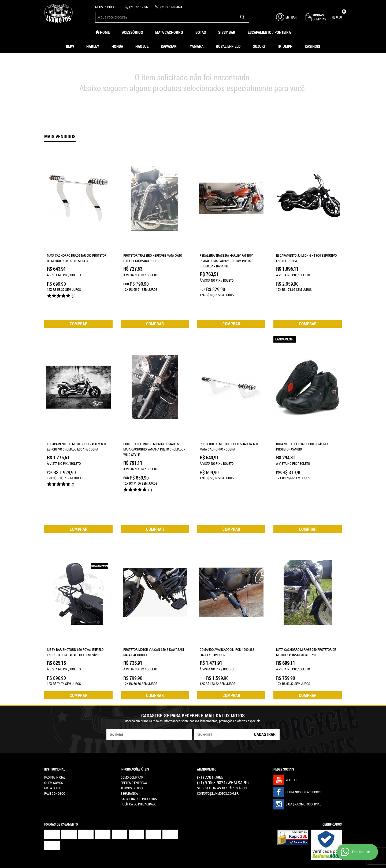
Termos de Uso (132, 745)
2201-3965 (139, 7)
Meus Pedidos (105, 7)
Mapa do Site (54, 745)
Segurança (129, 750)
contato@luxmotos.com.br (218, 750)
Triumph (285, 46)
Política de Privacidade (138, 761)
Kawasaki (169, 46)
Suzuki (259, 46)
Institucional (55, 726)
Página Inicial (55, 734)
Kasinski (312, 46)
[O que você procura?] (243, 17)
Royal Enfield (228, 46)
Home (105, 32)
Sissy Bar (227, 32)
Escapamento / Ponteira (269, 32)
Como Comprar (132, 734)
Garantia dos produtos (139, 756)
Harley (93, 46)
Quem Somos (54, 739)
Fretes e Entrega (134, 739)
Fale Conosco (55, 750)
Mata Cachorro (169, 32)
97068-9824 (171, 7)
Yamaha (197, 46)
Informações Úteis (135, 726)
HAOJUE (142, 46)
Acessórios (132, 32)
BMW (70, 46)
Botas (201, 32)
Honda (117, 46)
